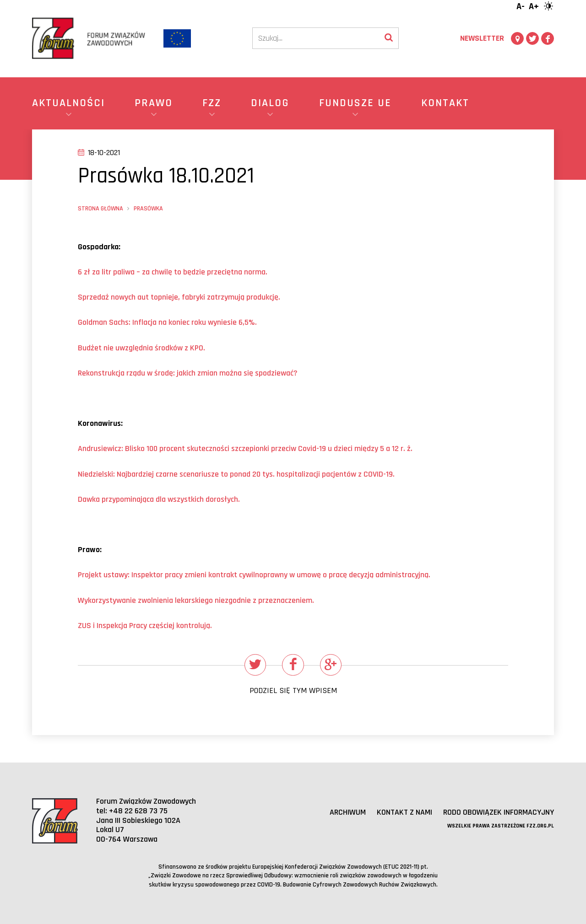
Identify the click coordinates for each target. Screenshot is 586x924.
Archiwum (347, 813)
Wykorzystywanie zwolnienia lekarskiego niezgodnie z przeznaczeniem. (196, 600)
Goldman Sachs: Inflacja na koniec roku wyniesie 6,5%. (167, 322)
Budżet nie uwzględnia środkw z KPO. (141, 348)
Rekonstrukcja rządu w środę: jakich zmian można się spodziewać (188, 373)
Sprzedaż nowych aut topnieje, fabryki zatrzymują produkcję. (179, 297)
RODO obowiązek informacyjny (498, 813)
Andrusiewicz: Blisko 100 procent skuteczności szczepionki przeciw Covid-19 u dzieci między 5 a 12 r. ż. (246, 449)
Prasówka (148, 209)
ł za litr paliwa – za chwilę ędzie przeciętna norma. (173, 272)
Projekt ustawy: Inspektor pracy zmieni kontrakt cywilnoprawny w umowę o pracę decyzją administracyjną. (254, 575)
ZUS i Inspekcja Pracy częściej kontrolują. (145, 626)
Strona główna (100, 209)
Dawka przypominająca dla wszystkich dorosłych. (159, 499)
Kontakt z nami (404, 813)
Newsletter (482, 38)
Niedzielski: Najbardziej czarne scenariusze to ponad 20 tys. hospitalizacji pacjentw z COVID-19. (236, 474)
